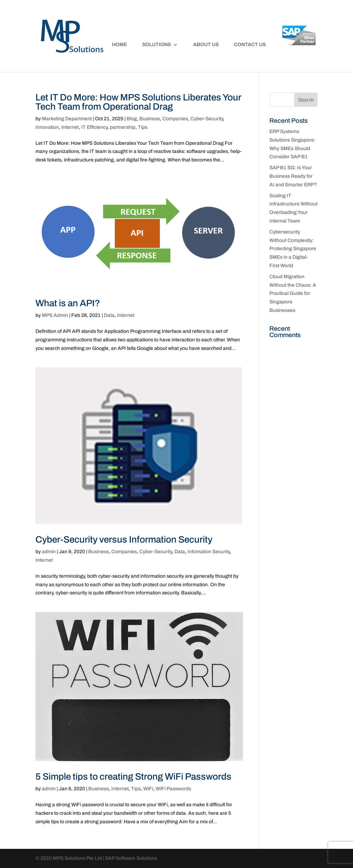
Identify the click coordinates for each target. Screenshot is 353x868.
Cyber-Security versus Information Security (124, 539)
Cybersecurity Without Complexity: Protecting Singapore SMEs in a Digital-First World (293, 249)
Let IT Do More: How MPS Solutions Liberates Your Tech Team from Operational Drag (138, 102)
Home (119, 45)
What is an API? (68, 303)
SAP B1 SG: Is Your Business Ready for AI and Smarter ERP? (293, 176)
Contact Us (250, 45)
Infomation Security (209, 552)
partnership (123, 127)
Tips (143, 127)
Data (109, 315)
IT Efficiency (94, 127)
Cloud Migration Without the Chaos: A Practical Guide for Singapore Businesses (293, 293)
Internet (70, 127)
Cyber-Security (207, 119)
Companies (175, 119)
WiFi (148, 789)
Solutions (156, 45)
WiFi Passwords (173, 789)
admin (49, 552)
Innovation (47, 127)
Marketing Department (67, 119)
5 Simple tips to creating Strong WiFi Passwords (133, 776)
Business (150, 119)
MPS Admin (55, 315)
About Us (206, 45)
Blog (132, 119)
